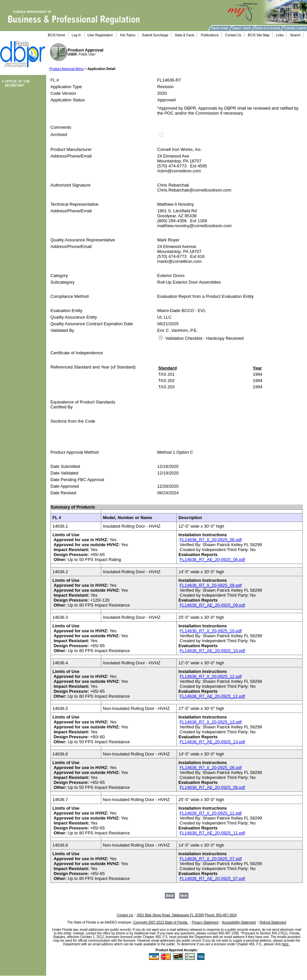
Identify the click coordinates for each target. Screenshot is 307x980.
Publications (210, 35)
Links (280, 35)
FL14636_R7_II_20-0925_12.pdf (211, 676)
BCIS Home (57, 35)
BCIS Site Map (259, 35)
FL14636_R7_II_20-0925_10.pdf (211, 631)
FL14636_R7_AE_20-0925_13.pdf (212, 742)
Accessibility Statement (239, 922)
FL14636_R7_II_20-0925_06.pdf (211, 540)
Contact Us (233, 35)
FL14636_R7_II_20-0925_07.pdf (211, 859)
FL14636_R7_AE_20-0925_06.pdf (212, 560)
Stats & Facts (184, 35)
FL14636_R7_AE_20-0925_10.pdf (212, 651)
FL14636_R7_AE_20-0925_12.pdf (212, 696)
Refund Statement (273, 922)
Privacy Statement (205, 922)
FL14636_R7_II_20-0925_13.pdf (211, 722)
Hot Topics (128, 35)
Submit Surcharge (155, 35)
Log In (76, 35)
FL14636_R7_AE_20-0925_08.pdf (212, 787)
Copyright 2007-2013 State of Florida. (161, 922)
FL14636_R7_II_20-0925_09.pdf (211, 585)
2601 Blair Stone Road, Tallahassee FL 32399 (170, 915)
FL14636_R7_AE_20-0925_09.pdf (212, 605)
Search (295, 35)
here (286, 944)
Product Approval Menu (67, 69)
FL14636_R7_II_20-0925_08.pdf (211, 768)
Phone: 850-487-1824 (221, 915)
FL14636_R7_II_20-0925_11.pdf (211, 813)
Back (170, 896)
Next (184, 896)
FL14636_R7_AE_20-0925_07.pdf (212, 878)
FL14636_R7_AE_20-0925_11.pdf (212, 833)
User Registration (100, 35)
